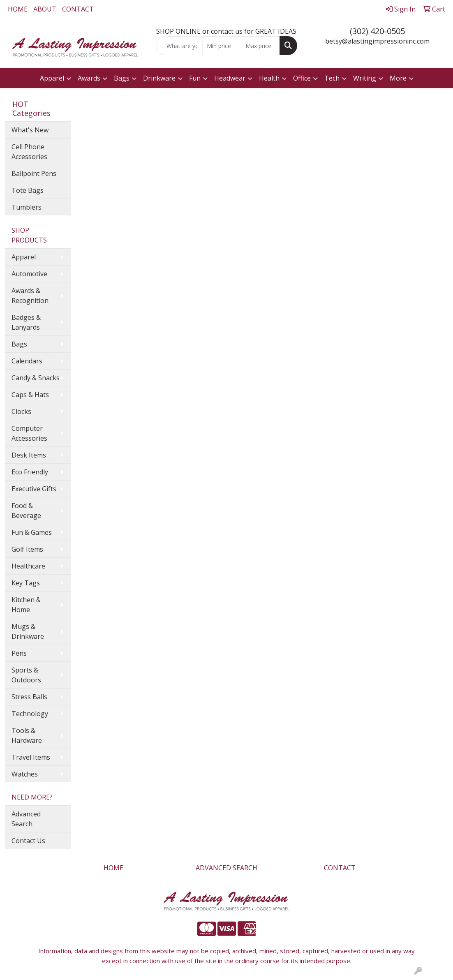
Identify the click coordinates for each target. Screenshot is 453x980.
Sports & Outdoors (26, 675)
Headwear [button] (230, 78)
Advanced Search (26, 819)
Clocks (21, 411)
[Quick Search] (179, 46)
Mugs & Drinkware (28, 631)
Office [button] (302, 78)
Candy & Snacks (36, 378)
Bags (19, 344)
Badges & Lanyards (26, 322)
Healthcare (28, 566)
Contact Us (28, 841)
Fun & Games (32, 532)
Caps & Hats (30, 395)
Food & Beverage (26, 511)
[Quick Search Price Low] (222, 46)
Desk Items (29, 455)
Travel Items (31, 757)
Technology (30, 714)
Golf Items (27, 549)
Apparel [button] (52, 78)
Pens (19, 653)
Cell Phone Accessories (29, 152)
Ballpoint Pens (34, 173)
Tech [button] (332, 78)
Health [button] (269, 78)
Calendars (27, 361)
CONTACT (78, 9)
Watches (25, 774)
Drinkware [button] (159, 78)
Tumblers (27, 207)
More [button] (398, 78)
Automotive (29, 274)
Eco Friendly (30, 472)
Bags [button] (122, 78)
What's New (30, 130)
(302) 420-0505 (377, 31)
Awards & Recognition (30, 296)
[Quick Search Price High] (260, 46)
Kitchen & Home (26, 605)
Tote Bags (28, 190)
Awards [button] (89, 78)
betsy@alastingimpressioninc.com (377, 41)
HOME (18, 9)
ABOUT (45, 9)
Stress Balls (29, 697)
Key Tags (26, 583)
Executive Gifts (34, 489)
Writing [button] (365, 78)
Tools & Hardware (27, 735)
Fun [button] (195, 78)
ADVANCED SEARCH (226, 868)
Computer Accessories (29, 433)
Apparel (24, 257)
